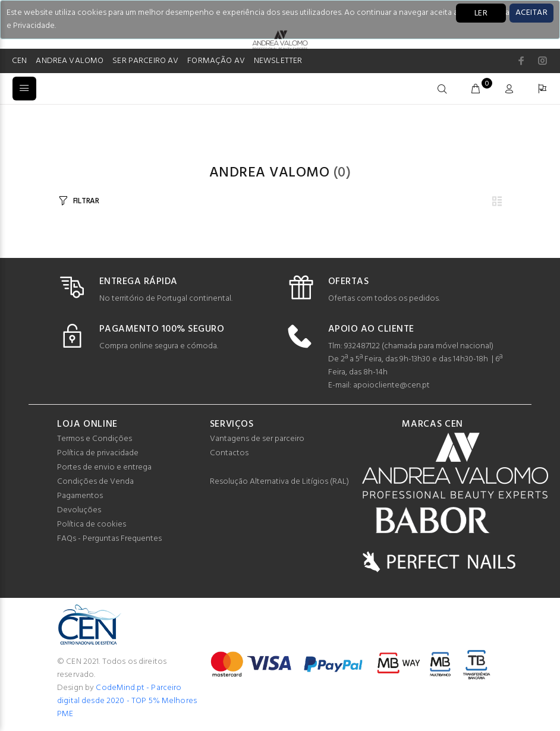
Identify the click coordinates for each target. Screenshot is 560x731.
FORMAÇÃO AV (216, 61)
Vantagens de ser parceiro (257, 439)
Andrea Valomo (269, 173)
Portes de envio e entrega (104, 467)
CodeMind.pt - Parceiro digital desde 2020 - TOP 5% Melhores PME (127, 701)
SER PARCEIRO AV (145, 61)
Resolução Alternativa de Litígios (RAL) (279, 482)
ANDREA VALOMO (70, 61)
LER (481, 13)
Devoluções (79, 510)
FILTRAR (86, 201)
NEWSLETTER (278, 61)
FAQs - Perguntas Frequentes (109, 539)
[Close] (531, 13)
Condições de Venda (95, 482)
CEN (19, 61)
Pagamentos (80, 496)
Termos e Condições (95, 439)
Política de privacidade (98, 453)
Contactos (229, 453)
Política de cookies (92, 524)
